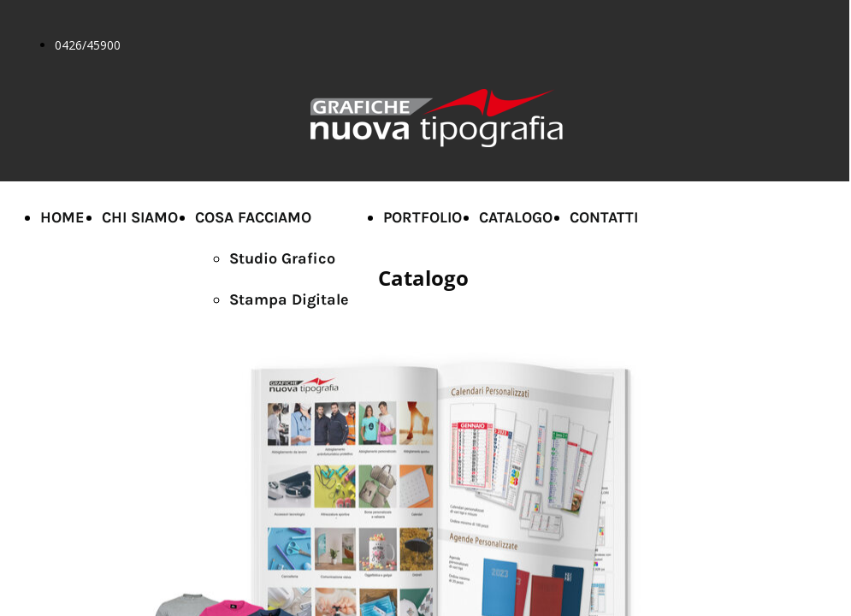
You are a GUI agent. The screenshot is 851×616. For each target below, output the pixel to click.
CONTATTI (604, 217)
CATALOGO (516, 217)
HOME (62, 217)
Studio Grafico (282, 258)
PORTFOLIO (423, 217)
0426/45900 (88, 45)
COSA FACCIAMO (253, 217)
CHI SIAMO (140, 217)
